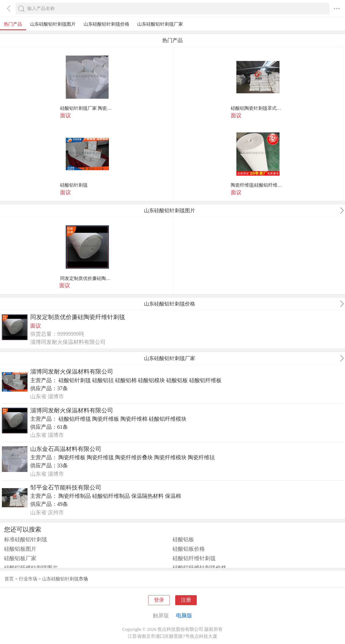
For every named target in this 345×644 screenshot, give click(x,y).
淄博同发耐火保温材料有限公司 (72, 372)
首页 (9, 579)
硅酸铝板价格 (189, 549)
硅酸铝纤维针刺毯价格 (199, 568)
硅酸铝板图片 (20, 549)
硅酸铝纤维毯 (75, 419)
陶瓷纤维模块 (170, 457)
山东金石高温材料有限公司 (66, 449)
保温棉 (173, 496)
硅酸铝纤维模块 (168, 419)
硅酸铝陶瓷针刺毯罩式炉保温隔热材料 (258, 108)
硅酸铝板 (177, 380)
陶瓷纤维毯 (100, 457)
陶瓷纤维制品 (75, 496)
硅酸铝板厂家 (20, 558)
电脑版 (184, 615)
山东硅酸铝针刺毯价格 (106, 24)
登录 (159, 600)
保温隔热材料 (147, 496)
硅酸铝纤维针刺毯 (194, 558)
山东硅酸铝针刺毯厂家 (160, 24)
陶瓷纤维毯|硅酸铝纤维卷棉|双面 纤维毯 (258, 185)
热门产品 (13, 24)
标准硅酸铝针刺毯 (26, 539)
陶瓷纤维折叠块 (134, 457)
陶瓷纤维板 (106, 419)
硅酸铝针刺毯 (74, 185)
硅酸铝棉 (126, 380)
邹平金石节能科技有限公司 (66, 488)
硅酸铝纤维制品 (111, 496)
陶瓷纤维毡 (201, 457)
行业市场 (28, 579)
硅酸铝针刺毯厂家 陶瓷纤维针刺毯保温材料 (87, 108)
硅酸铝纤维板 (205, 380)
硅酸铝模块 (151, 380)
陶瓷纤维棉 (134, 419)
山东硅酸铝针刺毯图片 (53, 24)
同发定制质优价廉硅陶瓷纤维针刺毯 (87, 278)
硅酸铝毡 (103, 380)
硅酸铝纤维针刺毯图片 (31, 568)
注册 (186, 600)
